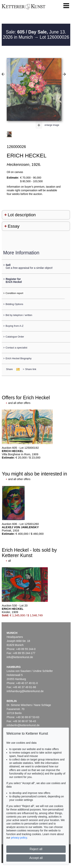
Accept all (36, 858)
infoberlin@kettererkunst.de (23, 725)
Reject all (36, 849)
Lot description (22, 215)
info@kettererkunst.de (20, 657)
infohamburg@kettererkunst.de (25, 691)
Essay (14, 226)
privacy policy (19, 838)
